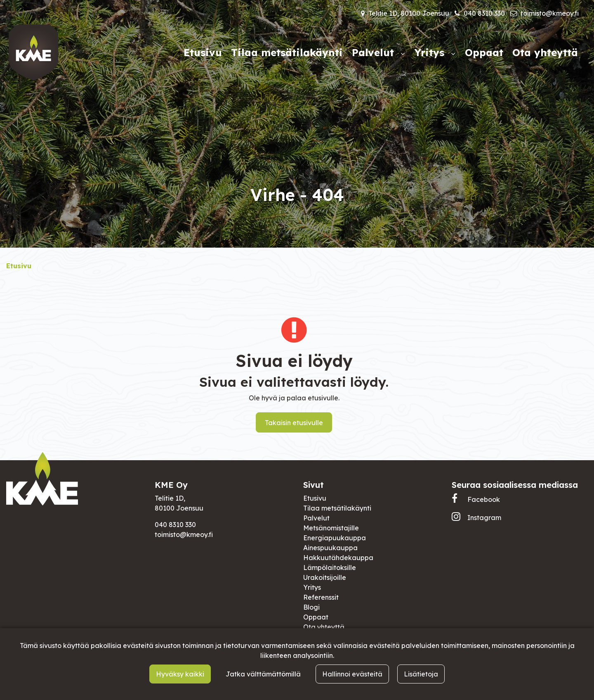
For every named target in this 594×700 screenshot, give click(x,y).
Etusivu (315, 498)
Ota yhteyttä (324, 627)
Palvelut (316, 518)
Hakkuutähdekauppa (338, 558)
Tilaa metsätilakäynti (337, 508)
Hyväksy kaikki (180, 674)
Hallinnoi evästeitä (352, 674)
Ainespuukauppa (330, 548)
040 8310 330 (484, 13)
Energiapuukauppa (335, 538)
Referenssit (321, 597)
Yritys (312, 587)
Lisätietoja (421, 674)
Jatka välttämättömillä (263, 674)
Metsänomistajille (331, 528)
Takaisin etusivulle (294, 423)
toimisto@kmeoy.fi (550, 13)
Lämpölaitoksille (330, 568)
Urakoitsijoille (325, 577)
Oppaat (316, 617)
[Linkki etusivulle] (33, 52)
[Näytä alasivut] (403, 54)
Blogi (311, 607)
